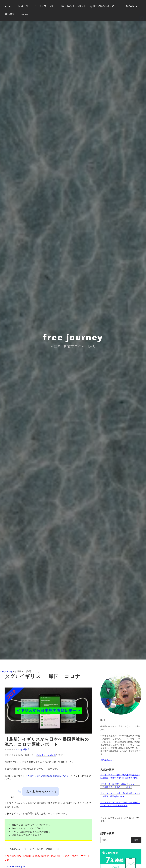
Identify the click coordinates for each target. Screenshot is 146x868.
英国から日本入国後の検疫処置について (48, 776)
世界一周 (23, 6)
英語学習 (10, 14)
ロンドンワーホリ (44, 6)
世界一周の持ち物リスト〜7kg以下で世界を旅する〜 (88, 6)
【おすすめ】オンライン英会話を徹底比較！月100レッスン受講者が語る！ (120, 804)
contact (25, 14)
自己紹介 (130, 6)
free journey (73, 337)
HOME (8, 6)
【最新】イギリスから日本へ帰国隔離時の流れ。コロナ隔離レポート (47, 742)
